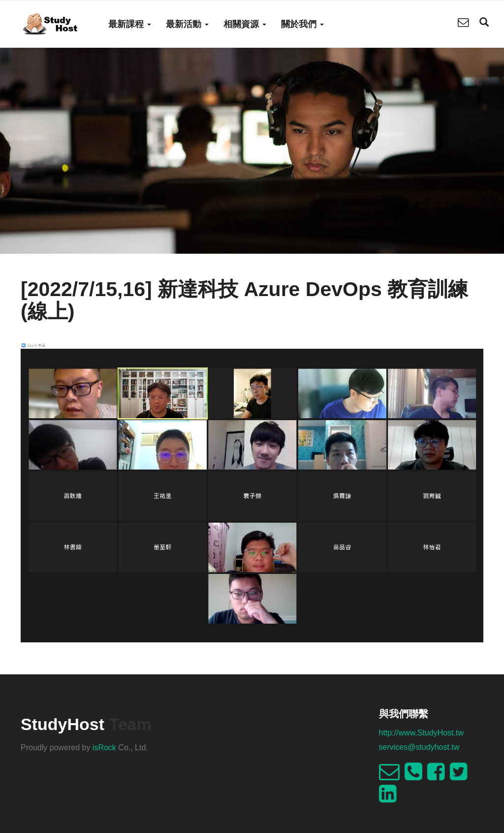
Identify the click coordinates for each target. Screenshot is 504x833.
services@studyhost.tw (419, 747)
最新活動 (187, 24)
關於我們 (302, 24)
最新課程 (130, 24)
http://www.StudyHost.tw (422, 733)
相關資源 (245, 24)
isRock (104, 748)
